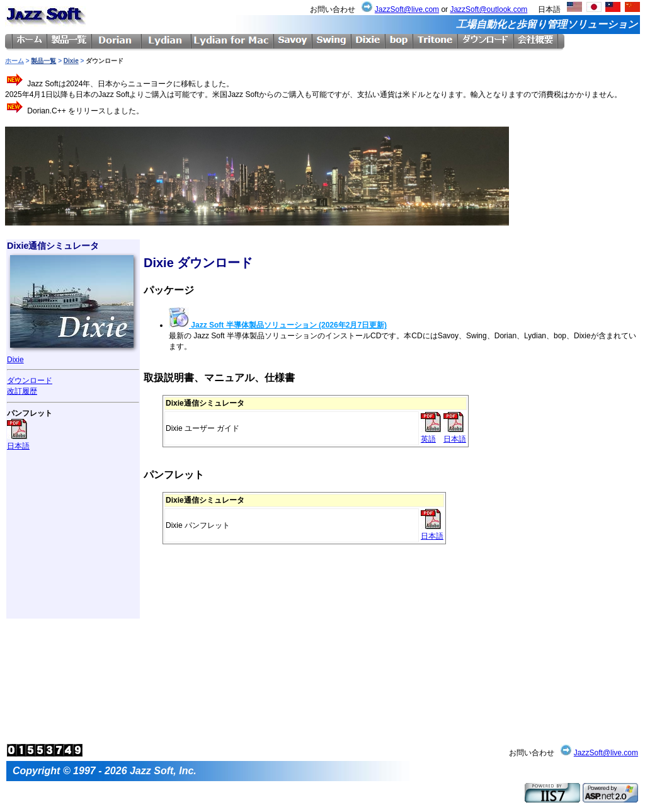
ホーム (14, 61)
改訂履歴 (22, 391)
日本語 (18, 441)
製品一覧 (43, 61)
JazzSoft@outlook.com (488, 9)
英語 (431, 434)
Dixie (71, 61)
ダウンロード (30, 380)
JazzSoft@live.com (407, 9)
